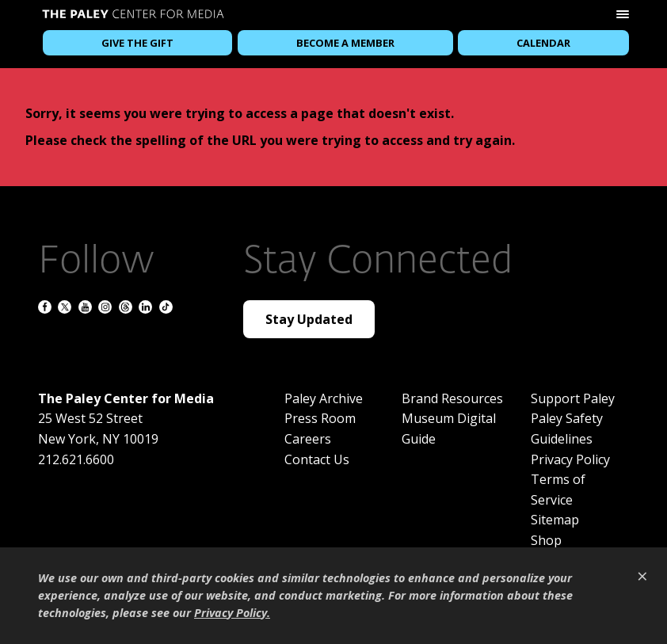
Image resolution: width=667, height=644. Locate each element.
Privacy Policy (570, 459)
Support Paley (573, 398)
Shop (546, 540)
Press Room (320, 418)
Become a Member (345, 43)
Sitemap (555, 520)
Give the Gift (137, 43)
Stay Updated (309, 319)
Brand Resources (452, 398)
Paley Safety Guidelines (567, 429)
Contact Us (317, 459)
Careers (308, 439)
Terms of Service (558, 490)
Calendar (543, 43)
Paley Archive (324, 398)
